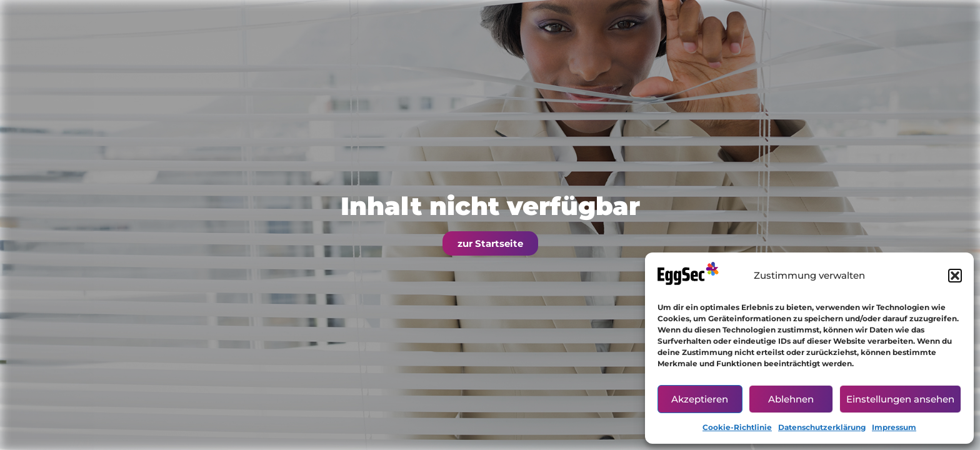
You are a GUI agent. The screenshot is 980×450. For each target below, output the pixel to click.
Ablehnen (791, 399)
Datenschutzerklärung (822, 427)
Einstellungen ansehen (900, 399)
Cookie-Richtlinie (737, 427)
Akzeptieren (700, 399)
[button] (955, 276)
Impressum (894, 427)
